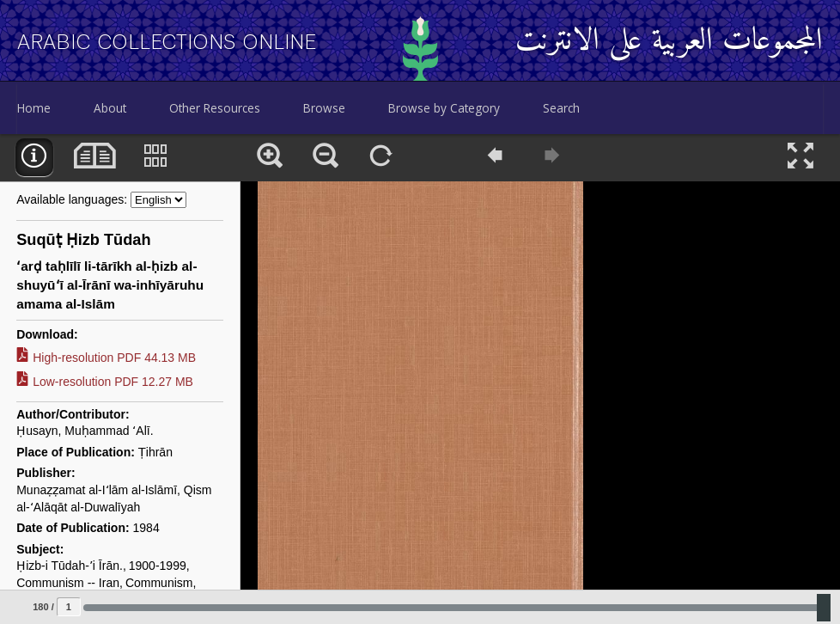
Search (561, 108)
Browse (324, 108)
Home (34, 108)
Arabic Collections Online (167, 42)
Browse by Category (444, 108)
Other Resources (215, 108)
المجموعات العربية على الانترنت (669, 42)
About (110, 108)
